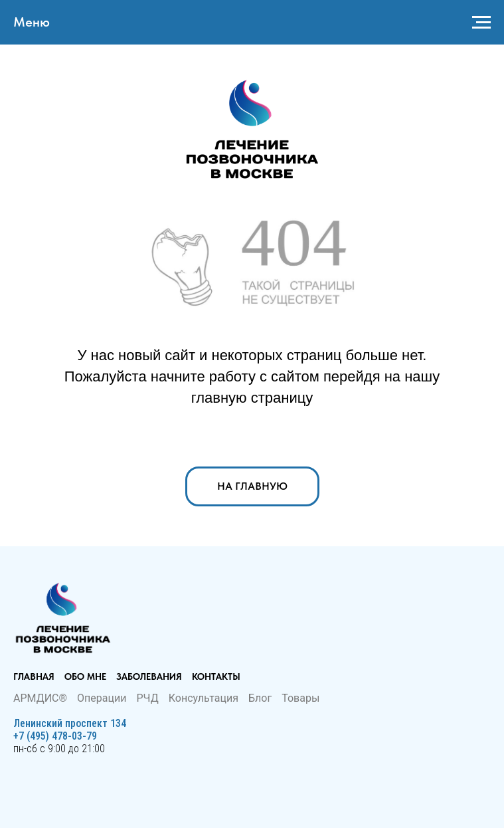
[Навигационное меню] (481, 23)
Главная (34, 676)
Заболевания (149, 676)
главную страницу (252, 398)
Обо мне (85, 676)
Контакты (216, 676)
